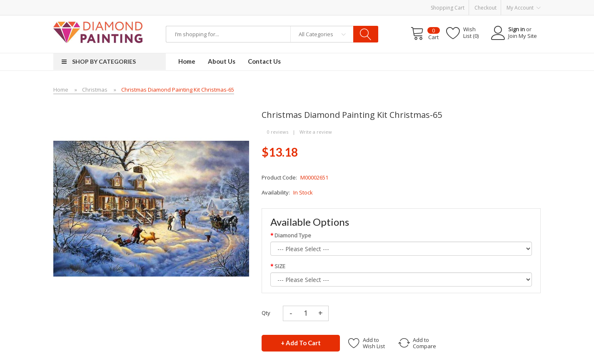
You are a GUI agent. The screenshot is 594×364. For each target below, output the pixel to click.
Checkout (485, 8)
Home (61, 90)
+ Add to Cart (301, 343)
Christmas (95, 90)
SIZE (280, 266)
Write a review (316, 132)
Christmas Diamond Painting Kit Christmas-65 (178, 90)
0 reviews (278, 132)
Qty (266, 313)
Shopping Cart (448, 8)
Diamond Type (293, 235)
